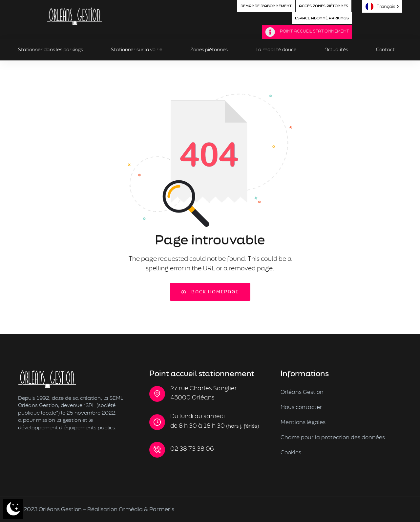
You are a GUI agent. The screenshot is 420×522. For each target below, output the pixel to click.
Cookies (291, 452)
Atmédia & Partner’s (147, 509)
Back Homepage (210, 292)
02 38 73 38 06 (192, 449)
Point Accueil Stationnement (314, 31)
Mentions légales (303, 422)
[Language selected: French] (382, 6)
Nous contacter (301, 407)
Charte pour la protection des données (333, 437)
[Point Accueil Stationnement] (270, 32)
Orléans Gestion (302, 392)
